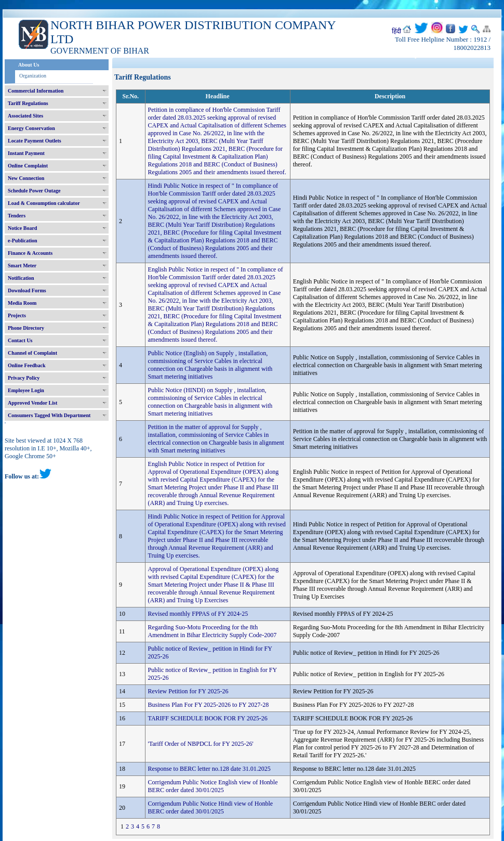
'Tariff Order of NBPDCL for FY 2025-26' (201, 744)
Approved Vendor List (32, 403)
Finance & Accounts (30, 253)
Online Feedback (27, 365)
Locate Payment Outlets (35, 141)
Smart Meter (22, 266)
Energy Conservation (31, 128)
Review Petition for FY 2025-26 (188, 691)
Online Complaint (28, 166)
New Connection (26, 178)
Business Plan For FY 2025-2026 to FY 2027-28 (209, 705)
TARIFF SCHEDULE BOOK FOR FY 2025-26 (208, 718)
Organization (33, 76)
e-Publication (23, 241)
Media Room (22, 303)
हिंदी (396, 31)
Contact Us (20, 340)
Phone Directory (26, 328)
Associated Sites (25, 116)
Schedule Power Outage (34, 191)
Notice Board (22, 228)
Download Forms (27, 290)
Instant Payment (26, 153)
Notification (21, 278)
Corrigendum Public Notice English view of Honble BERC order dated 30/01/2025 (213, 786)
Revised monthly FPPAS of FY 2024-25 (198, 614)
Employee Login (26, 390)
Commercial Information (36, 91)
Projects (17, 315)
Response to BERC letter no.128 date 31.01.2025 (209, 769)
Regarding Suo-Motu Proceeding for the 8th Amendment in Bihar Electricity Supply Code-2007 (213, 631)
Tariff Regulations (28, 103)
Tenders (17, 216)
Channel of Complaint (32, 353)
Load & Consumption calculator (44, 203)
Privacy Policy (24, 378)
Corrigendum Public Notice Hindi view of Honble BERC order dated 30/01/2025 (211, 807)
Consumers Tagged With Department (49, 415)
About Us (29, 65)
